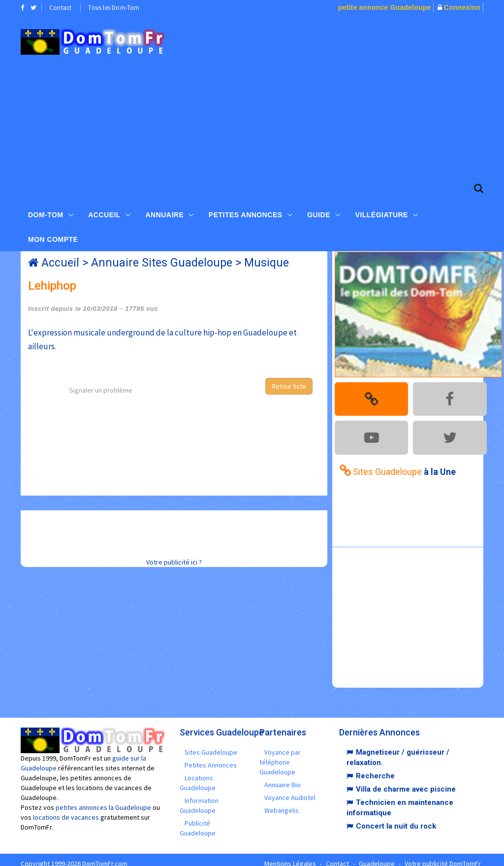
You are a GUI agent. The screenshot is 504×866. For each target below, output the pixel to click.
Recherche (375, 768)
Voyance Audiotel (290, 790)
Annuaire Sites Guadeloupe (162, 263)
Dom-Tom (46, 212)
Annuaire (164, 212)
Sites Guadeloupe (211, 745)
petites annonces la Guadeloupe (103, 800)
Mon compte (53, 237)
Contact (60, 8)
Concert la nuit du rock (396, 819)
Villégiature (382, 212)
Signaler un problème (101, 390)
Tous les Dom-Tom (114, 8)
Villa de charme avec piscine (406, 782)
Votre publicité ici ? (174, 562)
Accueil (104, 212)
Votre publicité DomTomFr (443, 856)
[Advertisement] (342, 94)
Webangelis (282, 803)
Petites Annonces (246, 212)
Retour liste (289, 386)
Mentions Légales (290, 856)
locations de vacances (66, 810)
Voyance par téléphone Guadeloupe (280, 755)
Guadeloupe (377, 856)
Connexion (462, 7)
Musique (267, 263)
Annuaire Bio (283, 777)
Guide (319, 212)
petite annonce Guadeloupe (385, 7)
